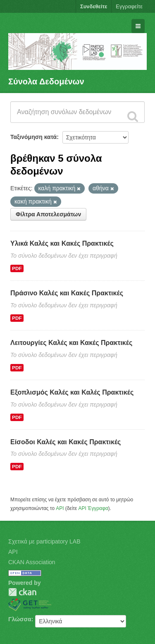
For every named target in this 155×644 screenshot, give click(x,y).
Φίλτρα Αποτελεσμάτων (48, 214)
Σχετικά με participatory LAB (44, 541)
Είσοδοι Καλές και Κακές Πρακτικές (66, 442)
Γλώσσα (20, 619)
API (60, 508)
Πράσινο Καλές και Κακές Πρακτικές (67, 293)
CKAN (22, 592)
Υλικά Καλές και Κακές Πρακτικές (62, 243)
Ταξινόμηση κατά (33, 137)
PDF (17, 268)
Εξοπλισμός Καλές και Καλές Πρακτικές (72, 392)
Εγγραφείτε (129, 6)
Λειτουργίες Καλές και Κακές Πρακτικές (71, 343)
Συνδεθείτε (94, 6)
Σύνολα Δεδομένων (46, 81)
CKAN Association (32, 562)
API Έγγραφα (93, 508)
